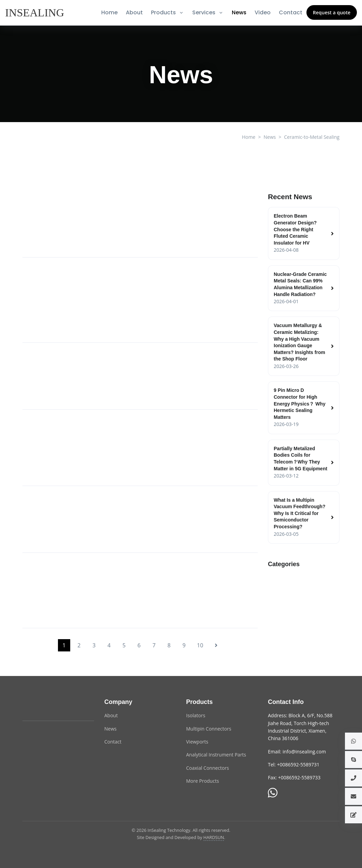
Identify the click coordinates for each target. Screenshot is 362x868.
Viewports (197, 742)
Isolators (196, 715)
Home (109, 12)
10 (200, 645)
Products (163, 12)
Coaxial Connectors (208, 768)
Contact (291, 12)
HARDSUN (214, 837)
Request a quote (332, 12)
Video (263, 12)
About (134, 12)
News (239, 12)
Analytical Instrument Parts (216, 755)
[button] (353, 741)
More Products (202, 781)
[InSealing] (35, 13)
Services (204, 12)
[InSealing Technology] (50, 706)
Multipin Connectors (209, 729)
